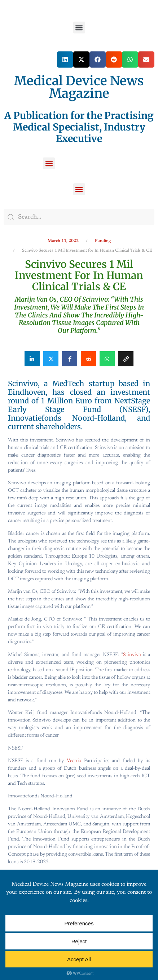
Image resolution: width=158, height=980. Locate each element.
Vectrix (74, 761)
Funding (103, 241)
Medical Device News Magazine (79, 87)
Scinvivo (132, 655)
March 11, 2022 (63, 241)
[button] (79, 28)
